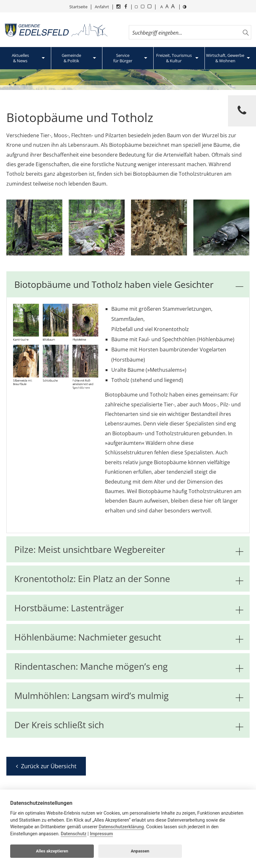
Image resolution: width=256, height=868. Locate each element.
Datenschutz (74, 834)
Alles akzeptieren (52, 851)
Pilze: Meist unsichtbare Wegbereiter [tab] (129, 549)
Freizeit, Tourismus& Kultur (174, 58)
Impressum (101, 834)
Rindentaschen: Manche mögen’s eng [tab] (129, 666)
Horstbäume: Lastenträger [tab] (129, 608)
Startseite (78, 7)
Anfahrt (102, 7)
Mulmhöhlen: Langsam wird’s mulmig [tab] (129, 695)
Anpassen (140, 851)
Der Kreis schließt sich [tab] (129, 725)
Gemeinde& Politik (71, 58)
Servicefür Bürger (123, 58)
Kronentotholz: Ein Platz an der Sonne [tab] (129, 579)
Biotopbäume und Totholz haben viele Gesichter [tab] (129, 284)
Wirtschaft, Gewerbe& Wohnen (225, 58)
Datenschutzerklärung (121, 827)
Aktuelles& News (20, 58)
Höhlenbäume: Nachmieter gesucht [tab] (129, 637)
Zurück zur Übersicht (46, 766)
